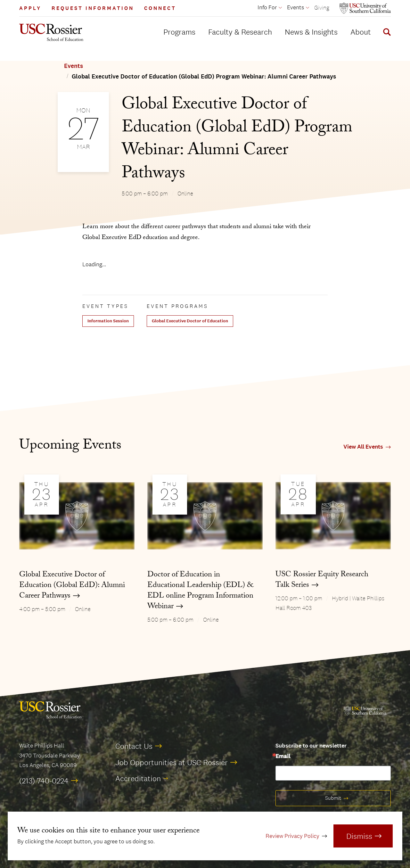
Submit (333, 798)
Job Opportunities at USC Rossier (172, 762)
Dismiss (359, 836)
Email (283, 756)
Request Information (93, 8)
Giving (322, 8)
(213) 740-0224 (44, 781)
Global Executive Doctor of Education (190, 321)
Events (74, 66)
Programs (179, 32)
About (361, 32)
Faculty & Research (240, 32)
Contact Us (134, 746)
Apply (30, 8)
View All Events (363, 447)
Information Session (108, 321)
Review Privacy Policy (292, 836)
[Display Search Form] (386, 33)
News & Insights (311, 32)
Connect (160, 8)
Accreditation (138, 778)
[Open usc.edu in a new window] (365, 8)
